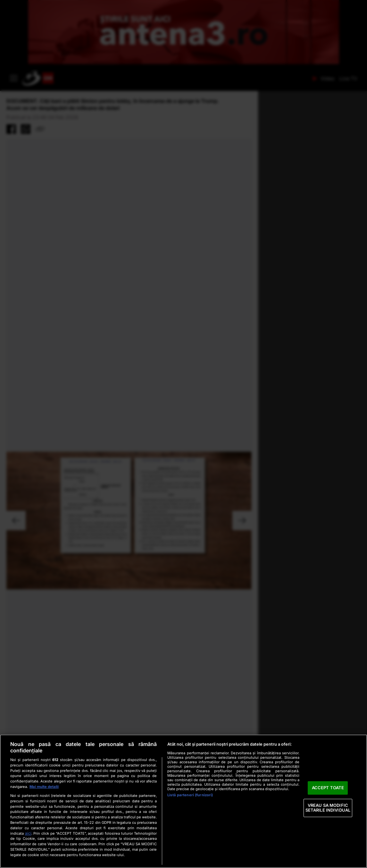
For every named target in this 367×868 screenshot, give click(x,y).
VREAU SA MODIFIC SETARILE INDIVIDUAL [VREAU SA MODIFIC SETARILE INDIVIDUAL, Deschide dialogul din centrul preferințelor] (328, 808)
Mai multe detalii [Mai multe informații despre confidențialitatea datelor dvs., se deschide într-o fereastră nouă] (44, 787)
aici (28, 833)
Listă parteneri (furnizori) (190, 795)
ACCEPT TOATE (328, 788)
